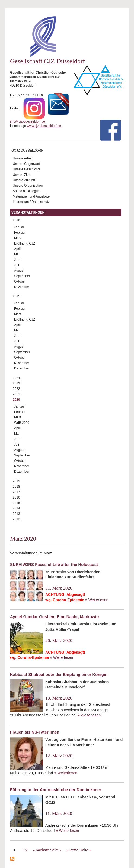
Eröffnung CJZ (25, 243)
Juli (17, 265)
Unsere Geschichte (27, 169)
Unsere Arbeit (23, 158)
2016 (16, 497)
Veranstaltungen (28, 212)
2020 (16, 400)
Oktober (20, 281)
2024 (16, 378)
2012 (16, 519)
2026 (16, 220)
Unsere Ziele (22, 175)
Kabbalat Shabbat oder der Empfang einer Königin (59, 674)
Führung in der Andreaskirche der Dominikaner (56, 790)
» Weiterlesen (97, 600)
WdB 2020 (22, 423)
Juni (17, 260)
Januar (19, 227)
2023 (16, 383)
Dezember (22, 287)
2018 (16, 487)
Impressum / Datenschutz (31, 202)
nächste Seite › (48, 850)
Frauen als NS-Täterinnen (35, 732)
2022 (16, 389)
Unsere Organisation (28, 186)
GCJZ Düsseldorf (27, 151)
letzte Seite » (80, 850)
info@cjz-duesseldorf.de (28, 121)
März (18, 238)
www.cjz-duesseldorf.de (44, 126)
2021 (16, 394)
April (17, 249)
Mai (17, 254)
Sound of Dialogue (26, 191)
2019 (16, 481)
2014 (16, 508)
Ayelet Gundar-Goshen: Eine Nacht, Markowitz (55, 617)
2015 (16, 503)
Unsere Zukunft (24, 180)
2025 (16, 296)
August (19, 271)
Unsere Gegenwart (26, 164)
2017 (16, 492)
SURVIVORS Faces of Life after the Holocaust (54, 564)
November (22, 363)
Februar (20, 233)
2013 (16, 514)
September (22, 276)
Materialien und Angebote (31, 196)
